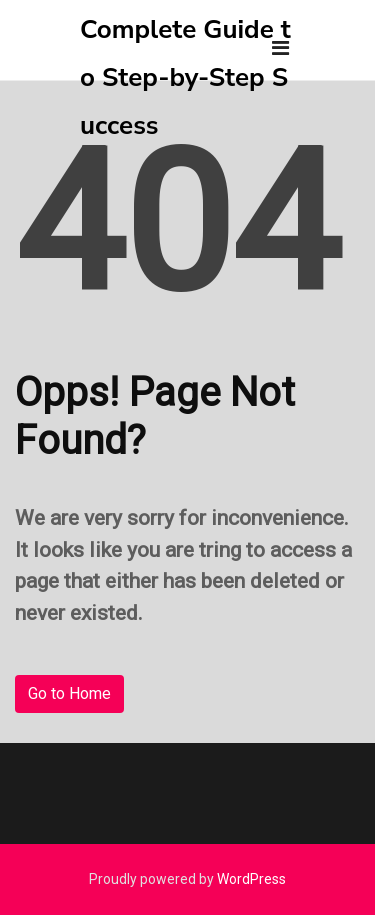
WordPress (251, 879)
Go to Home (69, 693)
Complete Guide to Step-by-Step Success (185, 77)
